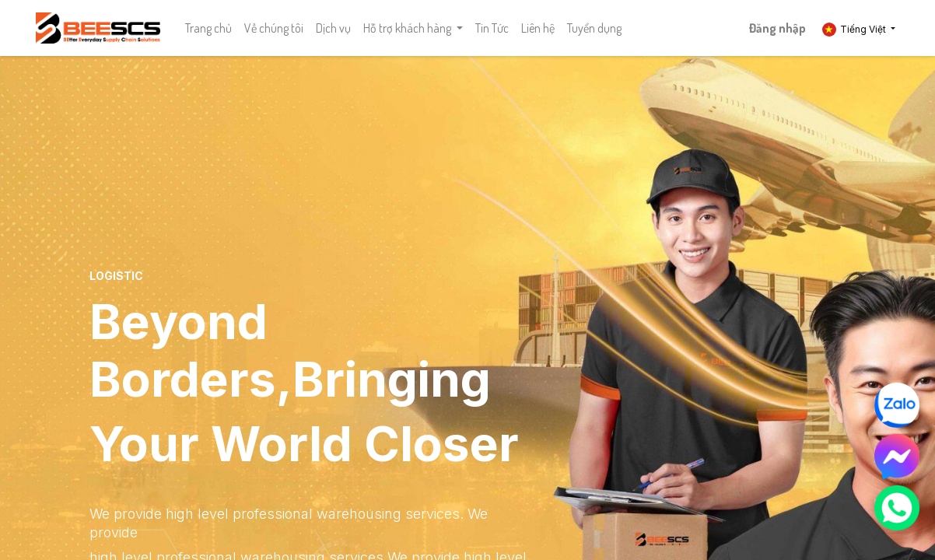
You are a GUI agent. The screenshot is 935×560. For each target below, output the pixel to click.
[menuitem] (208, 28)
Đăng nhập (777, 28)
